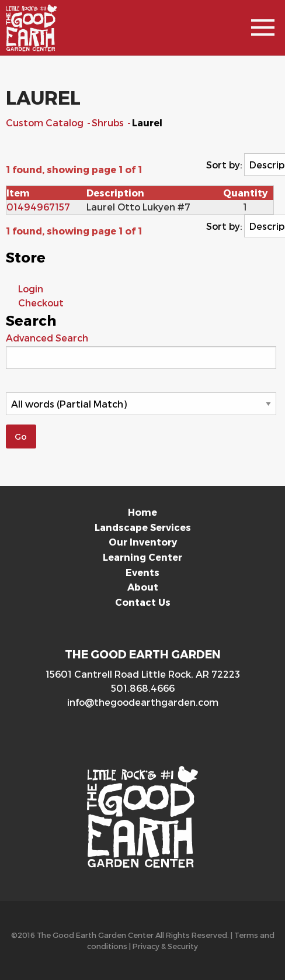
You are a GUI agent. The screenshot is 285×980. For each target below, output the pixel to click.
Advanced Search (47, 338)
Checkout (41, 303)
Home (142, 512)
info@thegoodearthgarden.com (143, 702)
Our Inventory (143, 542)
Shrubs (109, 123)
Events (142, 572)
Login (31, 289)
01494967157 (38, 207)
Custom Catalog (46, 123)
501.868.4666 (143, 688)
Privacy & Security (165, 946)
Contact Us (143, 602)
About (143, 587)
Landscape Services (143, 527)
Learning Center (142, 557)
